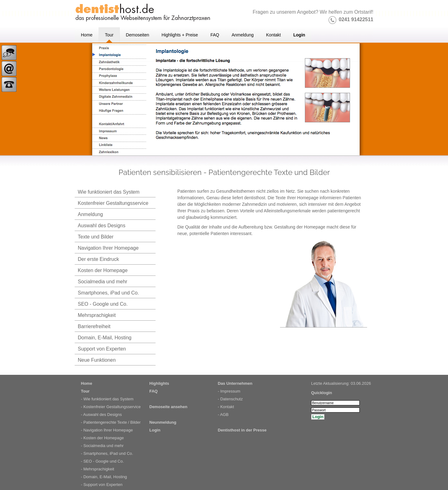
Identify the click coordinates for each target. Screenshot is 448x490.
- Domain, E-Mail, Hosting (104, 477)
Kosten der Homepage (103, 270)
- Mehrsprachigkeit (98, 469)
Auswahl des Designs (102, 226)
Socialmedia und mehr (103, 282)
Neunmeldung (163, 422)
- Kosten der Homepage (102, 438)
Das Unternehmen (235, 383)
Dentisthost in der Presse (242, 430)
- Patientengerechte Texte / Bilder (111, 422)
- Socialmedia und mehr (102, 446)
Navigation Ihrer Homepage (108, 248)
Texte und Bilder (96, 237)
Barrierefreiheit (94, 326)
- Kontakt (226, 407)
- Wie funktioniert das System (107, 399)
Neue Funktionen (97, 360)
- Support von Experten (102, 485)
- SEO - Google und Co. (102, 461)
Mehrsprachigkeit (97, 315)
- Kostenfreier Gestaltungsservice (111, 407)
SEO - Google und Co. (103, 304)
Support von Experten (102, 349)
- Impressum (229, 391)
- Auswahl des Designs (101, 415)
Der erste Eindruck (98, 259)
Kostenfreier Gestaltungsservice (113, 203)
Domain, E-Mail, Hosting (105, 338)
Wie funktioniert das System (109, 192)
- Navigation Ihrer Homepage (107, 430)
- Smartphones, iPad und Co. (107, 453)
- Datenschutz (230, 399)
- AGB (223, 415)
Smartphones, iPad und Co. (108, 293)
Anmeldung (90, 214)
